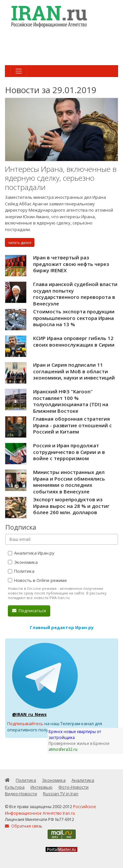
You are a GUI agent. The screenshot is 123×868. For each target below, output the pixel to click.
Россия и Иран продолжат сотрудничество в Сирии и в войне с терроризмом (69, 452)
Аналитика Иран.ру (31, 553)
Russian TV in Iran (61, 794)
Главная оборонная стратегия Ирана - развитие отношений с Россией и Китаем (72, 425)
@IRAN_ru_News (29, 714)
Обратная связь (24, 826)
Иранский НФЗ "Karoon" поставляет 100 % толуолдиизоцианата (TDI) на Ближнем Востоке (71, 401)
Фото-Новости (73, 787)
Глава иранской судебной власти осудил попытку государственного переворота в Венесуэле (75, 294)
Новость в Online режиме (37, 580)
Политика (21, 571)
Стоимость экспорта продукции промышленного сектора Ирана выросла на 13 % (74, 318)
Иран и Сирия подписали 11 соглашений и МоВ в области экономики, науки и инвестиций (74, 371)
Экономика (23, 562)
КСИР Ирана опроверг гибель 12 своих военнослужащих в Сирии (74, 341)
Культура (15, 787)
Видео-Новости (21, 794)
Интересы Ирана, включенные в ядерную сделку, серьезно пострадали (61, 178)
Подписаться (29, 611)
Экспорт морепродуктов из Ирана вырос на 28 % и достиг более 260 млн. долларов (71, 506)
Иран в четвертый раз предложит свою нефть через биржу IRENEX (71, 264)
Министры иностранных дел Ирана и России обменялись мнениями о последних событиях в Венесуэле (69, 482)
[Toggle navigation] (19, 71)
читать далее (20, 242)
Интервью (41, 787)
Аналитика (83, 780)
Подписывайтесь (25, 723)
